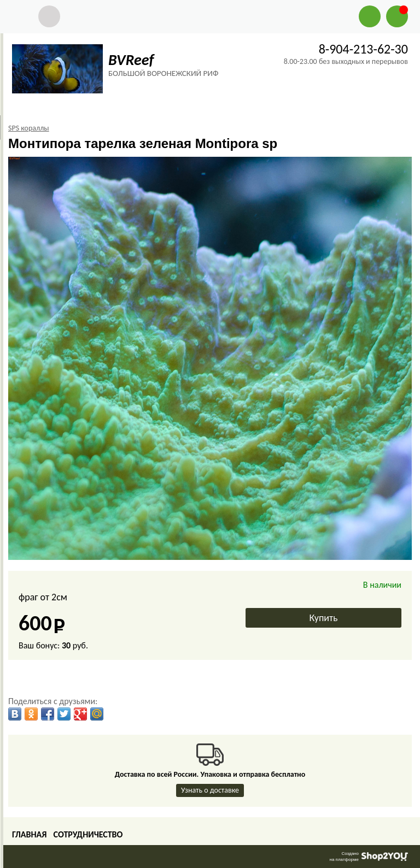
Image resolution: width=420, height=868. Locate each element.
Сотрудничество (88, 834)
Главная (29, 834)
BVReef (131, 60)
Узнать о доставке (210, 790)
